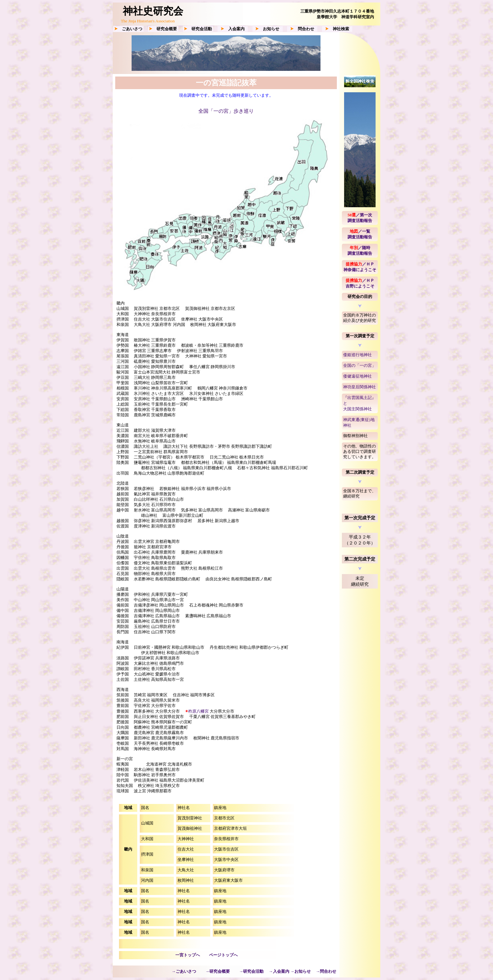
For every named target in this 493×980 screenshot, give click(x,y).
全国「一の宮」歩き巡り (226, 111)
